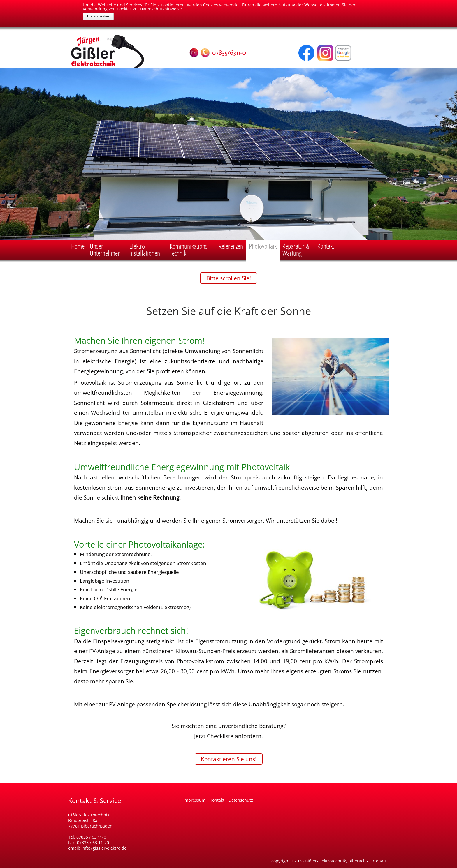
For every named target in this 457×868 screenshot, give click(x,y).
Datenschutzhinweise (161, 9)
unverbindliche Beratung (251, 726)
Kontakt (326, 246)
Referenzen (231, 246)
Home (78, 246)
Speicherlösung (187, 704)
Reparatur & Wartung (296, 249)
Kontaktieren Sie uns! (229, 759)
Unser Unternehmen (105, 249)
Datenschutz (241, 800)
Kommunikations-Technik (189, 249)
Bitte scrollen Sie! (229, 278)
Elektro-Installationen (145, 249)
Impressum (195, 800)
